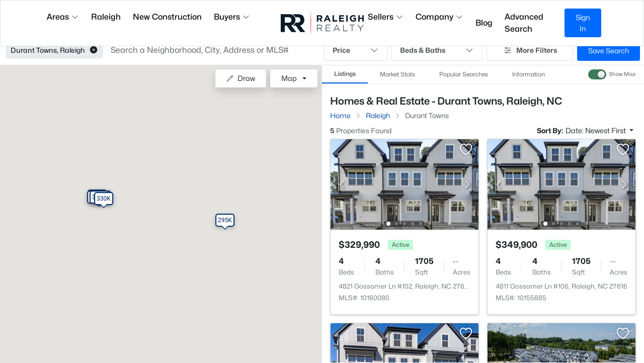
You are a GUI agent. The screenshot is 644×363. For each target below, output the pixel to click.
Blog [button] (484, 23)
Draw (241, 78)
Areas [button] (63, 17)
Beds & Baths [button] (437, 50)
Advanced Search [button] (524, 23)
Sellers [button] (386, 17)
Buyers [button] (232, 17)
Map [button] (289, 78)
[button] (94, 50)
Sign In (583, 23)
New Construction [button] (167, 17)
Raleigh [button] (106, 17)
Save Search (609, 51)
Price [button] (356, 50)
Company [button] (439, 17)
